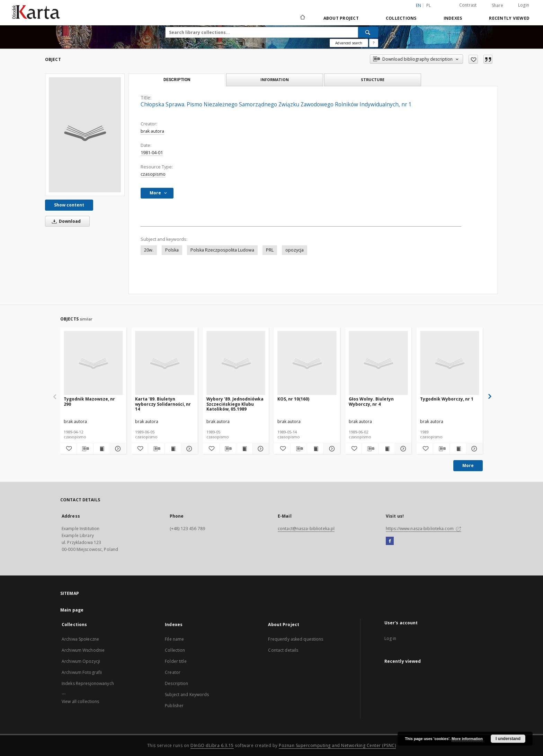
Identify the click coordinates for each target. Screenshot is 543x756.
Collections (401, 18)
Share (497, 6)
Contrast (468, 5)
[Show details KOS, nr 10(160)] (331, 449)
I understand (508, 739)
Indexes (453, 18)
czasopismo (153, 174)
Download (65, 221)
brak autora (152, 131)
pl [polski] (429, 5)
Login (524, 5)
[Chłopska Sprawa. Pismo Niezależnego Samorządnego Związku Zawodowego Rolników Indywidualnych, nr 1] (85, 135)
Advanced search (349, 43)
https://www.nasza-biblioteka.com (424, 529)
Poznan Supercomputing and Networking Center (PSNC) (337, 745)
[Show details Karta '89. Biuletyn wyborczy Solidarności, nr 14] (189, 449)
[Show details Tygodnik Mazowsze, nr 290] (117, 449)
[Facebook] (390, 541)
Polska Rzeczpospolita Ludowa (222, 250)
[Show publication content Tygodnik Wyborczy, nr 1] (458, 449)
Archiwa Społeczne (80, 639)
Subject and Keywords (187, 695)
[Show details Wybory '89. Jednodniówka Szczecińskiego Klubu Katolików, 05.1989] (260, 449)
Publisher (174, 706)
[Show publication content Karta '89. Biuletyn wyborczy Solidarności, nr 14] (173, 449)
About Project (341, 18)
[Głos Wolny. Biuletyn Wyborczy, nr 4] (378, 363)
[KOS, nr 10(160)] (307, 363)
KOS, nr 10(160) (293, 399)
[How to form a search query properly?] (374, 43)
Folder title (176, 661)
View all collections (80, 701)
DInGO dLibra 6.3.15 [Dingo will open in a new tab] (212, 745)
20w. (149, 250)
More (468, 465)
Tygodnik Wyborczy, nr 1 (447, 399)
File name (174, 639)
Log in (390, 638)
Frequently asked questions (296, 639)
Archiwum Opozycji (81, 661)
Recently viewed (509, 18)
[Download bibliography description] (85, 449)
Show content (69, 205)
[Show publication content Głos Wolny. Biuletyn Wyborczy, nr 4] (387, 449)
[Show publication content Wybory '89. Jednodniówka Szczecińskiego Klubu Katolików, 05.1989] (244, 449)
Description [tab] (177, 80)
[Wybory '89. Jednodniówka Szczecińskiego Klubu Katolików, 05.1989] (236, 363)
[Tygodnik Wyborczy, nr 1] (450, 363)
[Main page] (302, 18)
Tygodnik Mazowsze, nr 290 (89, 401)
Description (176, 683)
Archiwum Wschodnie (83, 650)
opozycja (295, 250)
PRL (270, 250)
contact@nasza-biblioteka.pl (306, 529)
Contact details (283, 650)
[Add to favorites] (473, 59)
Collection (175, 650)
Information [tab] (275, 80)
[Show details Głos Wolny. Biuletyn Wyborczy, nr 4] (402, 449)
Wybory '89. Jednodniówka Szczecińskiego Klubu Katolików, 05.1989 (235, 404)
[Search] (368, 32)
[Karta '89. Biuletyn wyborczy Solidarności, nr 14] (165, 363)
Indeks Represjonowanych (88, 683)
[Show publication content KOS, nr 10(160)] (315, 449)
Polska (172, 250)
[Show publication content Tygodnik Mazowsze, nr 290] (102, 449)
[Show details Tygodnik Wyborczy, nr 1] (474, 449)
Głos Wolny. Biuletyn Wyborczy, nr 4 (371, 401)
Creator (173, 672)
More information (467, 739)
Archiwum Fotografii (82, 672)
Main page (72, 610)
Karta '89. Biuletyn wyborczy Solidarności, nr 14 (163, 404)
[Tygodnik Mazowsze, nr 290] (93, 363)
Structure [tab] (373, 80)
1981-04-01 (152, 153)
